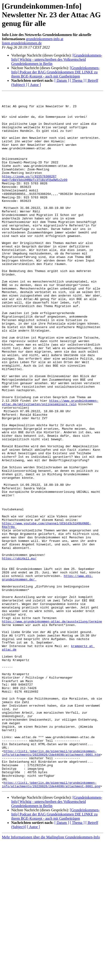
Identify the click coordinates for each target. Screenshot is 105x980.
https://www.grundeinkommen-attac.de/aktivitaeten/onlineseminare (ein (50, 464)
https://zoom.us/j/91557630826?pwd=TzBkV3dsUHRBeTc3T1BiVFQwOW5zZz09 (35, 195)
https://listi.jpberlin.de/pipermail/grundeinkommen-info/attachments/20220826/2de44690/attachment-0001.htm (51, 885)
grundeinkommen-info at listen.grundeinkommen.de (33, 41)
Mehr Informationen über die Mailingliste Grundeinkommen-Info (51, 976)
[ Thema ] (77, 80)
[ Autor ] (34, 85)
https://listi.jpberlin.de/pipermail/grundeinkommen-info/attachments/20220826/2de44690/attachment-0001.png (51, 923)
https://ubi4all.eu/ (19, 651)
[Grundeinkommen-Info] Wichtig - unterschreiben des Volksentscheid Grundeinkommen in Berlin (57, 59)
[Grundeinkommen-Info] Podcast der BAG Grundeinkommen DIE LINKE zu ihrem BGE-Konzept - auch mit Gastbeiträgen (55, 72)
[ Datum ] (62, 80)
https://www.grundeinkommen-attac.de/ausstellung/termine (52, 727)
